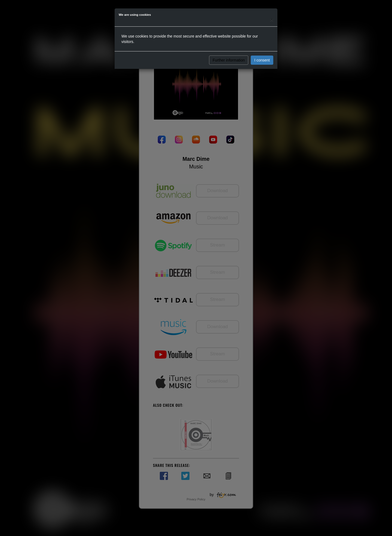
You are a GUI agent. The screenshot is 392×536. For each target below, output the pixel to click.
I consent (262, 60)
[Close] (272, 19)
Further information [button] (229, 60)
